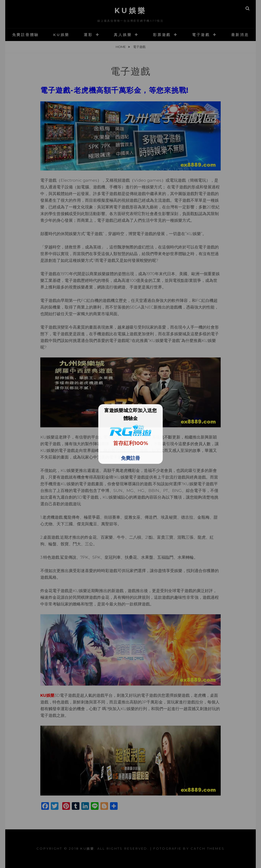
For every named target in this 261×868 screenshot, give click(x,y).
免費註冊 (130, 458)
